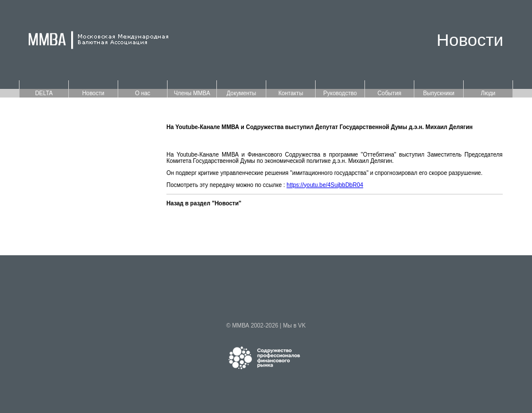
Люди (488, 93)
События (389, 93)
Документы (242, 93)
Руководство (340, 93)
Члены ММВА (192, 93)
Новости (93, 93)
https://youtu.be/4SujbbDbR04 (325, 185)
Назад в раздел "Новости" (204, 203)
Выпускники (439, 93)
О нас (143, 93)
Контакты (291, 93)
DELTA (44, 93)
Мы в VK (294, 326)
